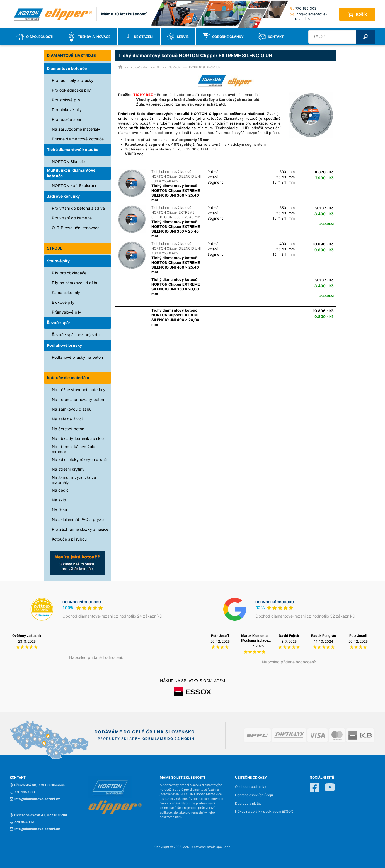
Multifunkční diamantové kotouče (71, 173)
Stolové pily (58, 261)
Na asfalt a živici (67, 419)
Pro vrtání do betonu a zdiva (78, 208)
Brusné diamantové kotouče (78, 139)
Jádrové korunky (63, 196)
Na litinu (59, 510)
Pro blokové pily (67, 110)
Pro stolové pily (66, 100)
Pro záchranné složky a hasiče (80, 529)
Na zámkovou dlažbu (72, 409)
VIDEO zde (134, 154)
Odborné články (223, 37)
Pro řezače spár (67, 119)
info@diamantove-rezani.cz (309, 16)
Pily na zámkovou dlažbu (75, 283)
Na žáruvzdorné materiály (76, 129)
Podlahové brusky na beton (78, 357)
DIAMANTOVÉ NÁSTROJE (71, 55)
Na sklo (59, 500)
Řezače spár (59, 323)
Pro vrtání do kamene (72, 218)
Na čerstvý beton (68, 429)
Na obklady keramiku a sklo (78, 438)
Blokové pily (63, 302)
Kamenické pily (66, 292)
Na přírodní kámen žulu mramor (73, 449)
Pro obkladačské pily (71, 90)
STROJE (55, 248)
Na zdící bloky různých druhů (79, 459)
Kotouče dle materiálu (68, 378)
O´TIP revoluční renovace (76, 228)
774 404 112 (22, 822)
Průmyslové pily (66, 312)
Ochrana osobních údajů (254, 795)
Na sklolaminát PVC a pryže (78, 519)
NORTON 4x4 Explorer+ (74, 186)
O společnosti (35, 37)
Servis (178, 37)
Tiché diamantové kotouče (72, 150)
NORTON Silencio (68, 162)
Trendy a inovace (89, 37)
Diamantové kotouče (67, 68)
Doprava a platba (248, 804)
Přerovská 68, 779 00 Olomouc (37, 785)
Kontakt (271, 37)
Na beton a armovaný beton (78, 399)
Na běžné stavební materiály (79, 390)
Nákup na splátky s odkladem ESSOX (264, 812)
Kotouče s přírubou (69, 539)
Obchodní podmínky (251, 787)
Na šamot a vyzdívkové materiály (74, 480)
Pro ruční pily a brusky (73, 80)
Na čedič (60, 490)
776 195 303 (303, 8)
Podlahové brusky (64, 345)
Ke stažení (139, 37)
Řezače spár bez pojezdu (76, 335)
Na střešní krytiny (68, 469)
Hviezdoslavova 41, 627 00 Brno (38, 815)
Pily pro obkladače (69, 273)
